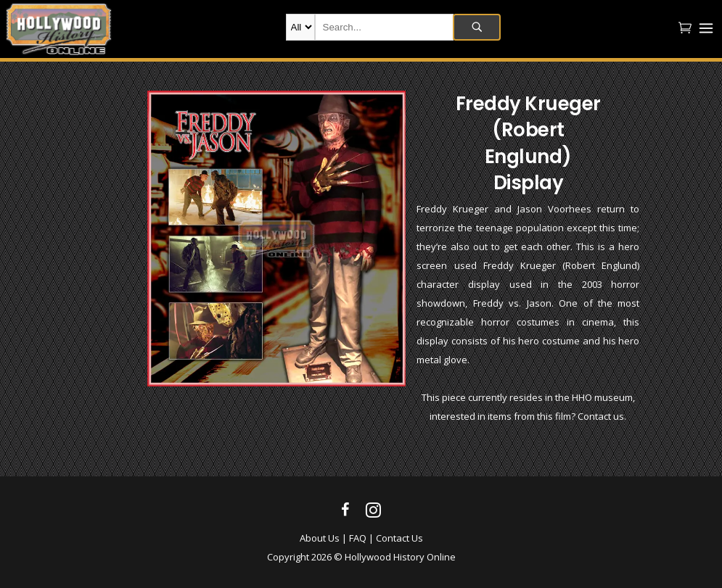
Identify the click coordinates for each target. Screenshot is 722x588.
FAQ (358, 538)
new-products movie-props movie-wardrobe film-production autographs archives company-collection (300, 27)
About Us (320, 538)
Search (477, 27)
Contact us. (602, 416)
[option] (277, 239)
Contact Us (399, 538)
